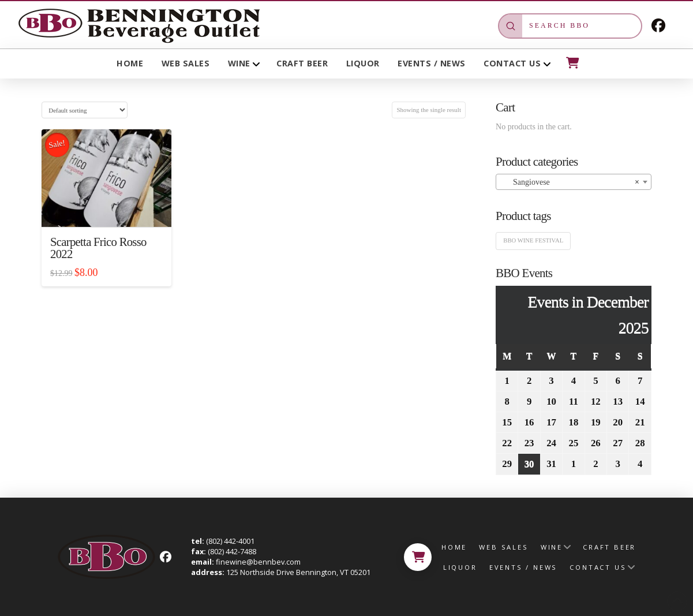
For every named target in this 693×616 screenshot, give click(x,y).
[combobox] (574, 182)
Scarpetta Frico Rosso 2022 (98, 248)
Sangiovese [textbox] (570, 182)
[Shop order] (85, 110)
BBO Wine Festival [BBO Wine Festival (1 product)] (533, 240)
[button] (572, 63)
